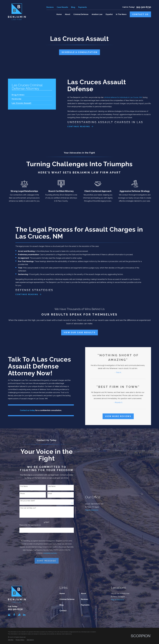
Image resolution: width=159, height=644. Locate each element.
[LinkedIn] (24, 615)
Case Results (62, 7)
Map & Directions (92, 510)
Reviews (50, 7)
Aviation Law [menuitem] (97, 14)
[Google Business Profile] (9, 615)
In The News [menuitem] (121, 14)
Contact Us (140, 14)
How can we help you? (28, 508)
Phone (22, 494)
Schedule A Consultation (80, 52)
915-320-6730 (144, 7)
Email (50, 494)
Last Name (52, 486)
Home (62, 593)
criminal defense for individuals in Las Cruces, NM (123, 97)
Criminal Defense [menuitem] (81, 14)
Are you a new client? (28, 501)
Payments (83, 7)
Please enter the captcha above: (30, 525)
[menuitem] (18, 94)
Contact (63, 611)
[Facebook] (14, 615)
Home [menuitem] (59, 14)
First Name (24, 486)
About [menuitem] (68, 14)
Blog (73, 7)
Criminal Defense (67, 599)
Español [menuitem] (109, 14)
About (83, 593)
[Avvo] (19, 615)
